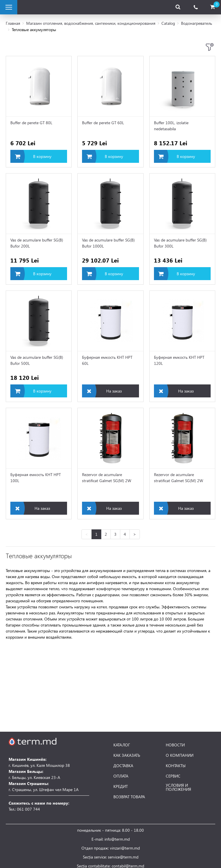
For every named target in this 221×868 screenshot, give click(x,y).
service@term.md (123, 857)
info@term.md (117, 839)
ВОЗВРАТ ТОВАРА (129, 797)
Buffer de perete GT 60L (103, 123)
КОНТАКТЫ (176, 766)
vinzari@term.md (125, 848)
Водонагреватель (197, 23)
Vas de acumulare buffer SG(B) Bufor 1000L (108, 243)
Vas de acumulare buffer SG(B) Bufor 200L (37, 243)
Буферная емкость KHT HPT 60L (107, 360)
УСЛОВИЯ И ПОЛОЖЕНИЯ (178, 787)
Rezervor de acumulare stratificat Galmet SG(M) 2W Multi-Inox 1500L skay (179, 478)
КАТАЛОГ (122, 745)
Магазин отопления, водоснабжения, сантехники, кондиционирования (91, 23)
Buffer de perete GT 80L (31, 123)
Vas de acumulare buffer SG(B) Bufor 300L (180, 243)
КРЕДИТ (121, 786)
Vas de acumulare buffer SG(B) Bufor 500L (37, 360)
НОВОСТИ (175, 745)
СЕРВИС (173, 776)
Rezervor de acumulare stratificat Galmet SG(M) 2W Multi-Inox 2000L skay (107, 478)
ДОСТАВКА (123, 766)
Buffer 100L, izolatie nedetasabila (171, 126)
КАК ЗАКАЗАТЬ (127, 755)
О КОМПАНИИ (180, 755)
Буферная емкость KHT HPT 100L (36, 478)
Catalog (168, 23)
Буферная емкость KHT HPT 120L (179, 360)
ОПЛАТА (121, 776)
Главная (13, 23)
